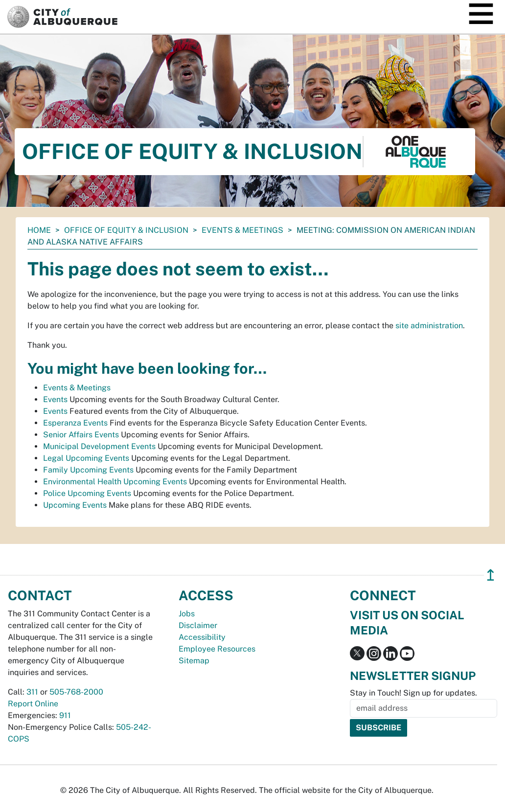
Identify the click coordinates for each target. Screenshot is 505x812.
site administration (429, 326)
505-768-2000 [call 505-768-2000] (76, 692)
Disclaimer (198, 625)
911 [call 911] (65, 715)
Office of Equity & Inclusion (126, 230)
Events (55, 399)
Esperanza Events (75, 423)
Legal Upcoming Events (86, 458)
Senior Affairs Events (81, 435)
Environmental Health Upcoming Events (115, 482)
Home (39, 230)
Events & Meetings (242, 230)
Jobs (187, 614)
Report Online (33, 704)
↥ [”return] (491, 575)
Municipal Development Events (99, 446)
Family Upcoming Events (88, 470)
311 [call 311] (32, 692)
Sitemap (194, 661)
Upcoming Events (75, 505)
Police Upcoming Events (87, 493)
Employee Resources (217, 649)
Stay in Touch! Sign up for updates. (413, 693)
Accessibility (202, 637)
